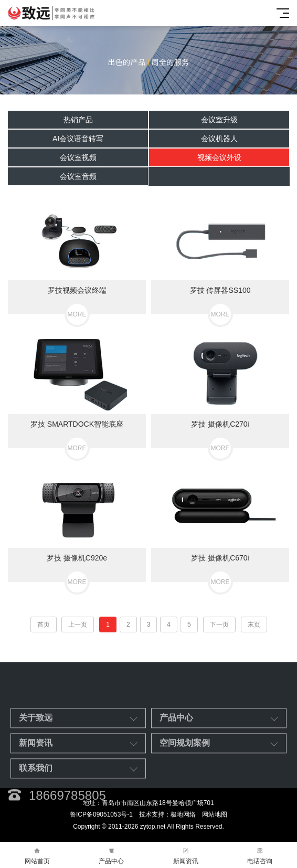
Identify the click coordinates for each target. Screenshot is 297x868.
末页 (254, 624)
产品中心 (112, 855)
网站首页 (37, 855)
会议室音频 (78, 176)
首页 (44, 624)
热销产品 (78, 120)
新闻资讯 (186, 855)
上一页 (78, 624)
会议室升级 (219, 120)
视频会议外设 (219, 157)
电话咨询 (260, 855)
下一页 (219, 624)
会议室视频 (78, 157)
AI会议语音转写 (78, 139)
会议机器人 (219, 139)
